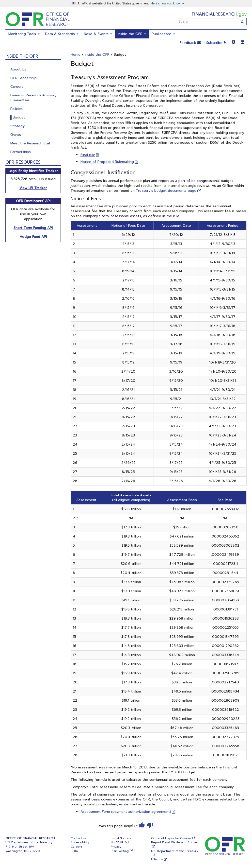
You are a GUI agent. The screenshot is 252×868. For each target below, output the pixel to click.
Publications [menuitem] (163, 34)
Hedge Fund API (33, 237)
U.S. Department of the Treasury (175, 851)
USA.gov (157, 859)
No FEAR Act (120, 842)
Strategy (17, 126)
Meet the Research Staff (31, 143)
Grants (16, 135)
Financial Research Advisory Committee (33, 98)
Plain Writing (120, 851)
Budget (19, 117)
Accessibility (80, 842)
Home (76, 55)
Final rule (88, 155)
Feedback (190, 43)
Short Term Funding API (33, 228)
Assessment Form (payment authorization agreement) (126, 812)
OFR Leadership (24, 78)
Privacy (116, 847)
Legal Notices (121, 838)
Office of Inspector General (171, 838)
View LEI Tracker (33, 188)
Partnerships (21, 152)
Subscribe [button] (216, 43)
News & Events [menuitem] (98, 34)
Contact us (79, 838)
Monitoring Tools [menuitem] (24, 34)
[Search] (243, 22)
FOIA (74, 851)
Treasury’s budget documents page (166, 191)
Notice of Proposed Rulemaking (107, 162)
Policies (16, 109)
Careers (17, 87)
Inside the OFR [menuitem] (132, 34)
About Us (18, 69)
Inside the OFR (97, 55)
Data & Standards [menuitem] (62, 34)
